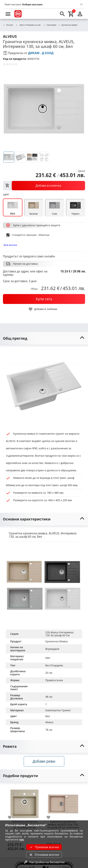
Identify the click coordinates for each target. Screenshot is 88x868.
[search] (62, 14)
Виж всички (10, 245)
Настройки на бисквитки (44, 862)
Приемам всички (44, 847)
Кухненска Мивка (56, 641)
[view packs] (44, 186)
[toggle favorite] (43, 309)
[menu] (8, 14)
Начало (8, 25)
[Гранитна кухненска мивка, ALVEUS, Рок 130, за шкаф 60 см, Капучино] (63, 802)
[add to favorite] (12, 817)
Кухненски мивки (68, 25)
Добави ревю (44, 761)
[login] (80, 14)
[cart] (71, 14)
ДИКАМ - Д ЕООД (41, 53)
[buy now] (44, 299)
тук (22, 839)
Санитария (50, 25)
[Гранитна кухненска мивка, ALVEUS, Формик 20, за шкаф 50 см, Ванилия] (24, 802)
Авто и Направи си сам (28, 25)
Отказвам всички (44, 855)
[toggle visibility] (44, 338)
